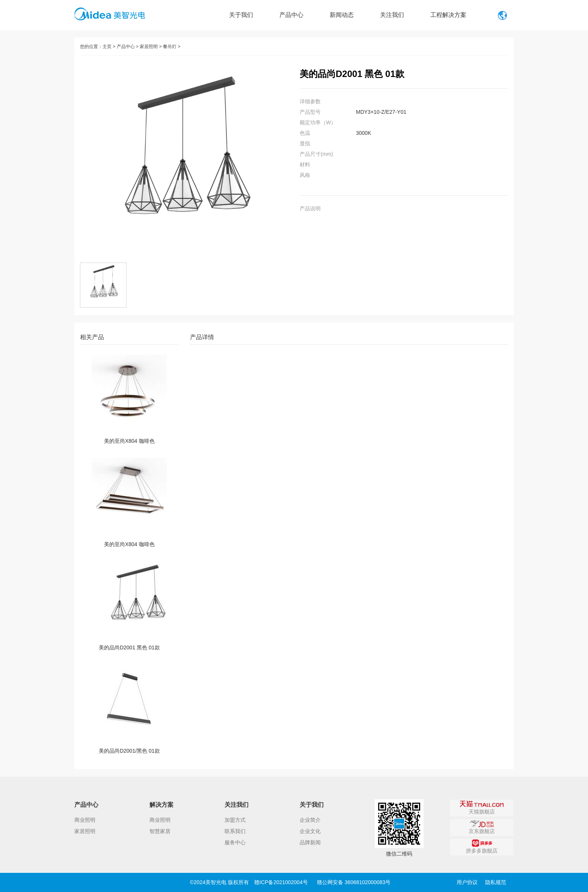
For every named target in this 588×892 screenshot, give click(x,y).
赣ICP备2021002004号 (281, 882)
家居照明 (149, 47)
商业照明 (85, 820)
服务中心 (235, 842)
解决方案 (161, 805)
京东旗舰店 (482, 827)
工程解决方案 (448, 15)
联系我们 (235, 831)
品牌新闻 (310, 842)
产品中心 (291, 15)
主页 (107, 47)
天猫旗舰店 (482, 807)
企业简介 (310, 820)
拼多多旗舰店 (482, 847)
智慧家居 (160, 831)
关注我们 (392, 15)
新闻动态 (342, 15)
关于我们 (241, 15)
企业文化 (310, 831)
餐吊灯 (170, 47)
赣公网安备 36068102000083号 (354, 882)
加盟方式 (235, 820)
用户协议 (467, 882)
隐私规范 (496, 882)
